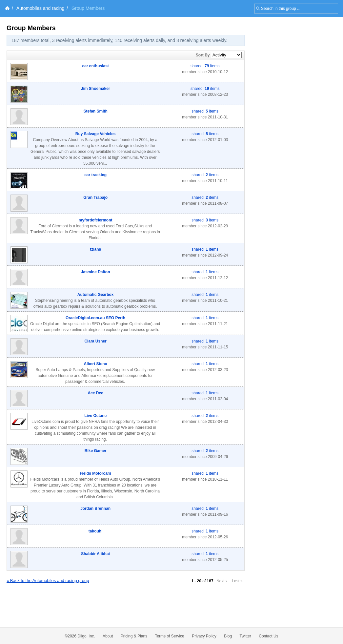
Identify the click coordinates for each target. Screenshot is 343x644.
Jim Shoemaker (96, 89)
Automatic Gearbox (96, 295)
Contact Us (268, 636)
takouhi (96, 531)
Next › (222, 581)
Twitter (245, 636)
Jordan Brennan (95, 509)
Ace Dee (95, 393)
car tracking (95, 175)
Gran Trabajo (95, 197)
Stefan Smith (95, 111)
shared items (205, 66)
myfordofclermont (96, 220)
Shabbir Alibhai (95, 554)
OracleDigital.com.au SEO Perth (95, 318)
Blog (228, 636)
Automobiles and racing (40, 8)
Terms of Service (169, 636)
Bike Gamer (96, 451)
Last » (237, 581)
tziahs (95, 249)
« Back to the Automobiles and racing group (48, 581)
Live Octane (95, 416)
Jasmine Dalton (96, 272)
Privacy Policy (204, 636)
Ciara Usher (95, 341)
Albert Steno (95, 364)
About (108, 636)
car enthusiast (95, 66)
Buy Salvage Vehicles (96, 134)
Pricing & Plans (134, 636)
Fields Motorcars (95, 473)
